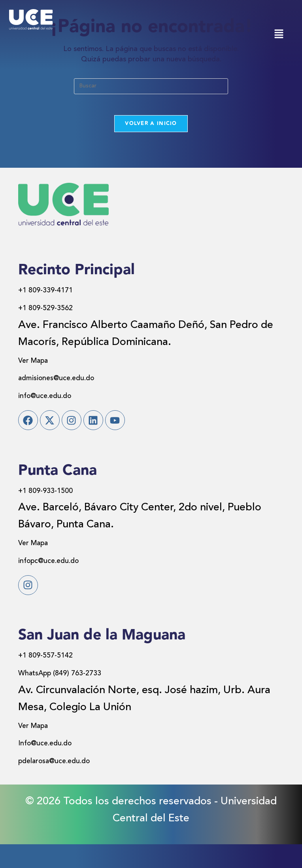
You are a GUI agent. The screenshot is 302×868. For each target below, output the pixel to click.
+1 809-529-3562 (59, 310)
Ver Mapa (41, 363)
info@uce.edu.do (59, 398)
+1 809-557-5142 (59, 679)
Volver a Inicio (151, 126)
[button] (279, 35)
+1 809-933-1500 (59, 503)
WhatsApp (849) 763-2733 (81, 696)
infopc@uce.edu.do (65, 573)
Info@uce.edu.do (59, 767)
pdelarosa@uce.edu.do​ (73, 784)
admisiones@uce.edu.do (76, 380)
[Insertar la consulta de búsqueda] (151, 86)
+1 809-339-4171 (59, 293)
